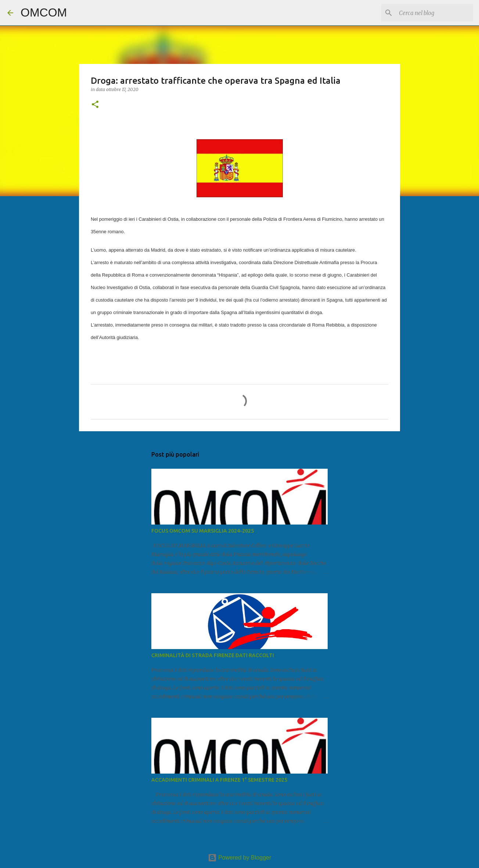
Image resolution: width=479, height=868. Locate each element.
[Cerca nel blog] (435, 13)
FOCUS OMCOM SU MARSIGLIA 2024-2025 (203, 531)
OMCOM (44, 12)
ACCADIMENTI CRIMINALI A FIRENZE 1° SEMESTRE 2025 (219, 780)
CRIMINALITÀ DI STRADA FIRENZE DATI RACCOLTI (213, 655)
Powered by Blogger (240, 858)
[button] (95, 105)
